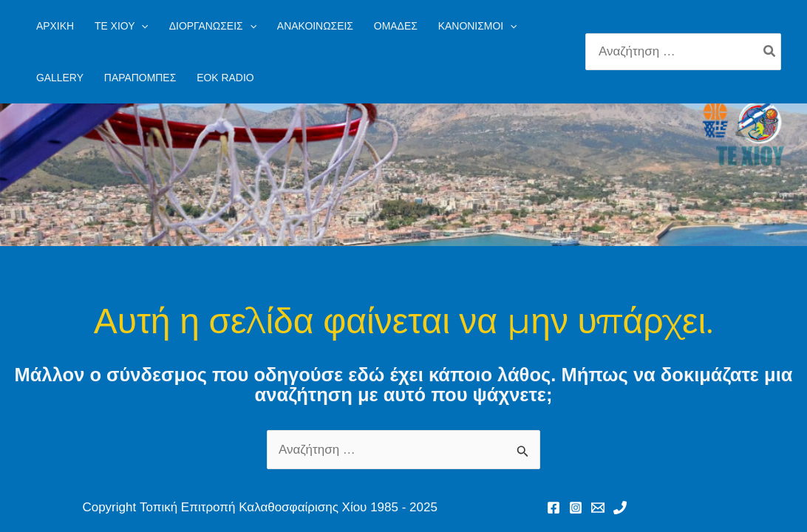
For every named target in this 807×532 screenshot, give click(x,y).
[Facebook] (554, 508)
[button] (122, 26)
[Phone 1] (620, 508)
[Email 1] (598, 508)
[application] (141, 26)
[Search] (770, 52)
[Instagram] (576, 508)
